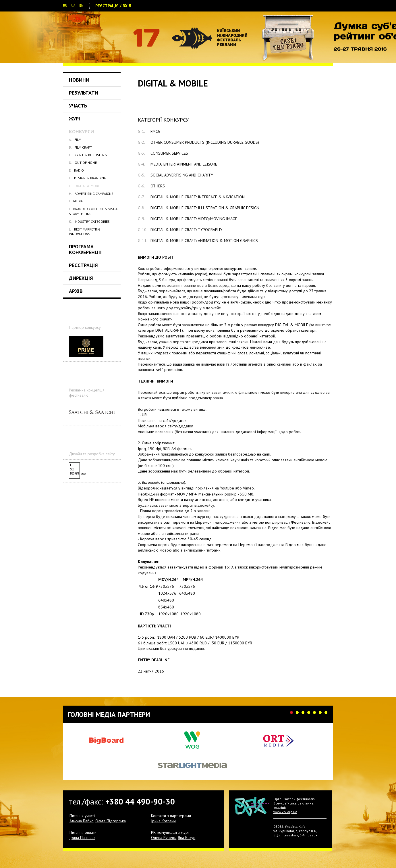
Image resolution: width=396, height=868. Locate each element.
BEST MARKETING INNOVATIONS (85, 232)
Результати (84, 93)
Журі (75, 119)
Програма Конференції (85, 249)
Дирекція (81, 278)
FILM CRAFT (80, 147)
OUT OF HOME (83, 163)
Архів (76, 291)
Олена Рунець (164, 838)
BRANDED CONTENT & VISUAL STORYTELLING (94, 211)
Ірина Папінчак (82, 838)
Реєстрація (83, 265)
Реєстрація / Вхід (113, 6)
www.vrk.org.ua (285, 812)
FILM (75, 140)
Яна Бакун (187, 838)
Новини (79, 80)
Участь (78, 106)
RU (65, 6)
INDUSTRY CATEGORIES (89, 221)
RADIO (76, 170)
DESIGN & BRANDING (88, 178)
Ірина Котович (163, 821)
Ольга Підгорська (111, 821)
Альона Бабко (82, 821)
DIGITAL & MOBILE (86, 186)
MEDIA (76, 201)
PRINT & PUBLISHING (88, 155)
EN (81, 6)
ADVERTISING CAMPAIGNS (91, 194)
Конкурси (81, 131)
